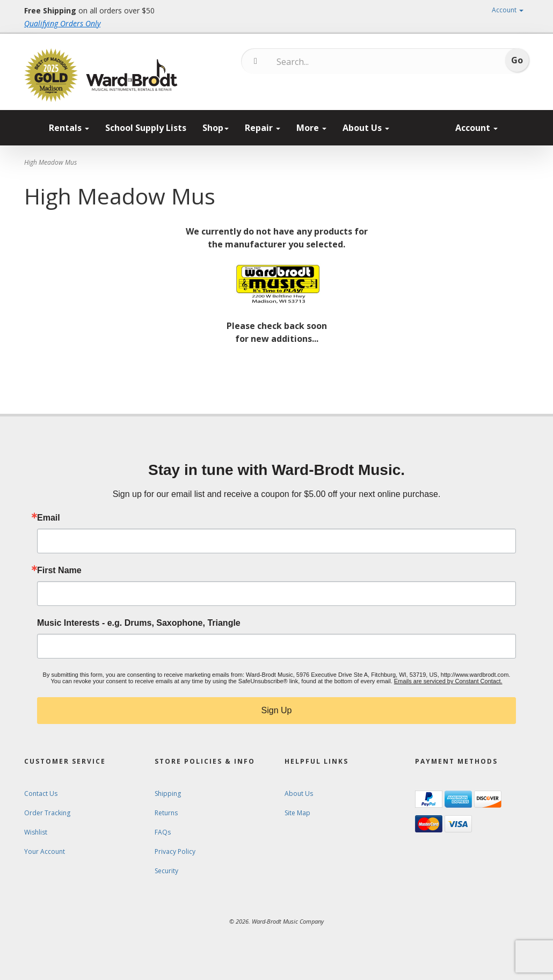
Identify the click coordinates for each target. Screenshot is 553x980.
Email (49, 518)
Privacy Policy (175, 851)
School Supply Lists (146, 128)
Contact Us (41, 793)
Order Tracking (47, 813)
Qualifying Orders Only (62, 23)
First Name (59, 571)
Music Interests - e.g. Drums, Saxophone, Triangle (139, 623)
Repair (263, 128)
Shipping (168, 793)
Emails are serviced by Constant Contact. (448, 681)
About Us (366, 128)
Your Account (45, 851)
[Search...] (321, 62)
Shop (216, 128)
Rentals (69, 128)
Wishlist (36, 832)
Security (166, 871)
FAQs (163, 832)
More (311, 128)
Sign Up (277, 710)
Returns (166, 813)
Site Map (297, 813)
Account (508, 10)
